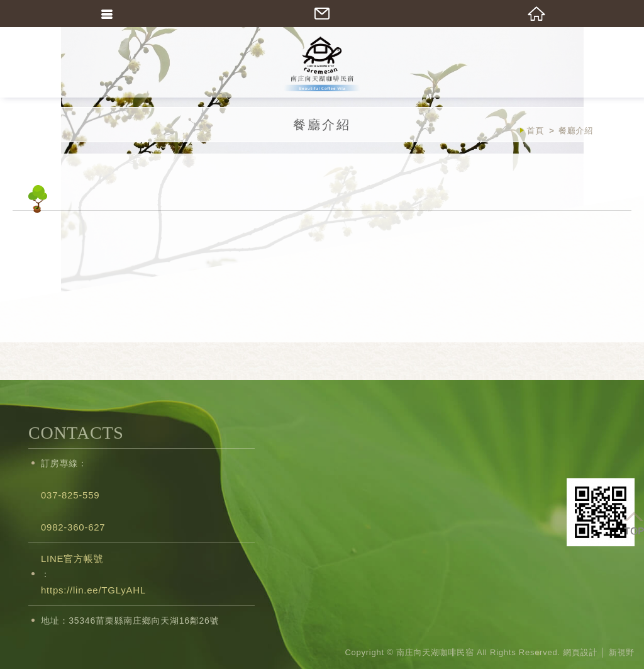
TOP (634, 522)
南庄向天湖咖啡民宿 (322, 63)
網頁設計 (580, 652)
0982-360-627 (73, 527)
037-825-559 (70, 495)
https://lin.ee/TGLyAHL (93, 590)
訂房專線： (64, 463)
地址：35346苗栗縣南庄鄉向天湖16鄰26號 (130, 621)
